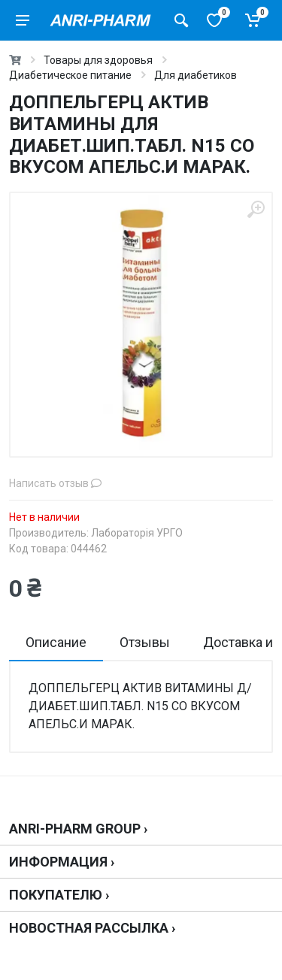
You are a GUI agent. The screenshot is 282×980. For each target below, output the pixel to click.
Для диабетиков (196, 75)
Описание (56, 642)
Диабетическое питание (70, 75)
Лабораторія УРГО (137, 533)
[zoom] (256, 209)
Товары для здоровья (98, 60)
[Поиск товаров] (181, 20)
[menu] (23, 20)
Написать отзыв (55, 483)
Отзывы (145, 642)
